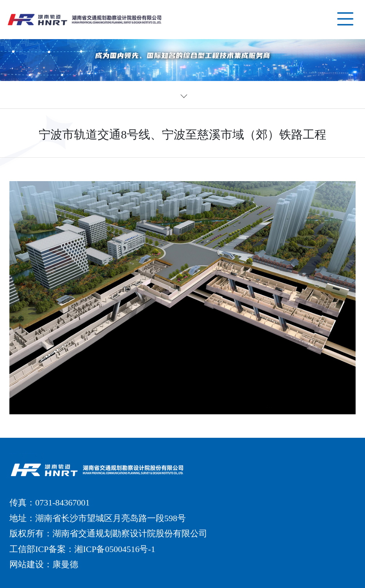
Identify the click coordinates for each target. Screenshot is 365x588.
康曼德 (65, 564)
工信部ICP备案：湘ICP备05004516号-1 (82, 549)
